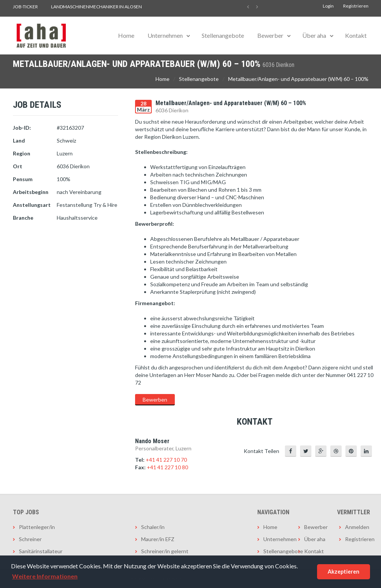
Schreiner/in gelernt (165, 551)
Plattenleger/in (37, 527)
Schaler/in (153, 527)
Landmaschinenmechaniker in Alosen (96, 7)
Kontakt (356, 35)
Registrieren (356, 6)
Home (126, 35)
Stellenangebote (223, 35)
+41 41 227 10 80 (167, 467)
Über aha (314, 35)
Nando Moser (152, 441)
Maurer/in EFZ (158, 539)
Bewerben (155, 399)
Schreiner (30, 539)
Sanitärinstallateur (41, 551)
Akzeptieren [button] (344, 572)
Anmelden (357, 527)
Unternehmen (165, 35)
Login (328, 6)
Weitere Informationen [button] (45, 576)
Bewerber (270, 35)
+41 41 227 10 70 (166, 460)
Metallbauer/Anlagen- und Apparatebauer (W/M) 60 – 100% (298, 79)
